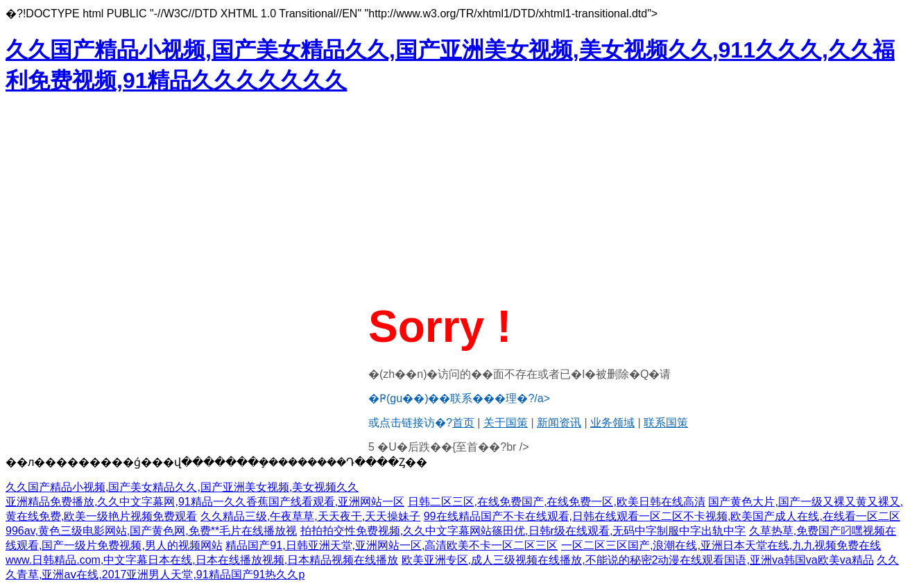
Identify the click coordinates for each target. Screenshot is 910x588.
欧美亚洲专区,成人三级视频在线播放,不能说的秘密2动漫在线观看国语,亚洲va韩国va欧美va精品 (638, 560)
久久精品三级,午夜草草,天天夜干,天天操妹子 (310, 516)
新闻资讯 (559, 423)
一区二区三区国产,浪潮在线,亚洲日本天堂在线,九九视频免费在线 (721, 545)
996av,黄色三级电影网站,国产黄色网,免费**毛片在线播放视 (151, 531)
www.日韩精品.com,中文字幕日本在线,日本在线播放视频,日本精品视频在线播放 (202, 560)
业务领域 (612, 423)
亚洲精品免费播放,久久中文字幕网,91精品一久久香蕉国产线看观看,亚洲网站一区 (205, 502)
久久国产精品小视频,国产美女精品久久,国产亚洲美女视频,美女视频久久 (182, 487)
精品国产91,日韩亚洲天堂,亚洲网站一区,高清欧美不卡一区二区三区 (392, 545)
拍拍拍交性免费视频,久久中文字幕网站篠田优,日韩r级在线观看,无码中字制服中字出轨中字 (523, 531)
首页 (463, 423)
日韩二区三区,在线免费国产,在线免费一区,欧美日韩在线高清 (557, 502)
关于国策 (506, 423)
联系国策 (666, 423)
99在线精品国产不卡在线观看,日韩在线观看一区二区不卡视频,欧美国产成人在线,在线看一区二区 (662, 516)
